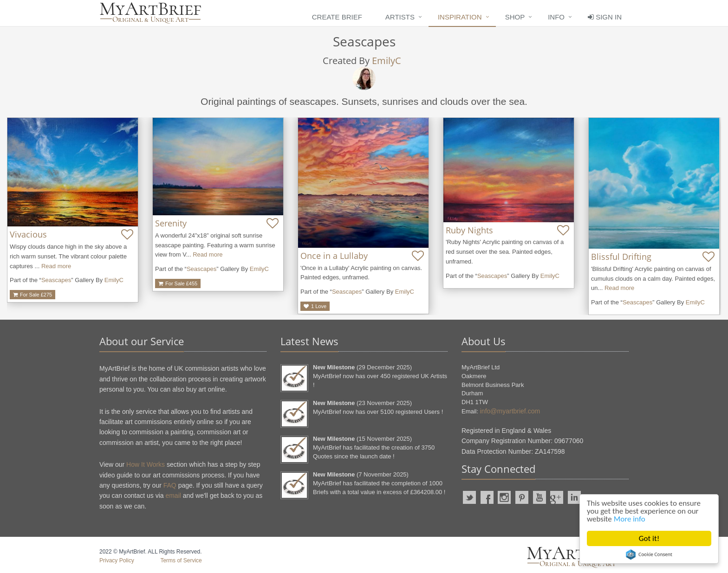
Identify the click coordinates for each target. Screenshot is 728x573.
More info (630, 519)
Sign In (605, 17)
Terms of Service (181, 560)
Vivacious (28, 234)
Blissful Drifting (621, 257)
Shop (515, 17)
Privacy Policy (117, 560)
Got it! (649, 538)
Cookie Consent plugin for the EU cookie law (649, 554)
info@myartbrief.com (510, 411)
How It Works (146, 464)
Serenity (171, 223)
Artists (400, 17)
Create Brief (337, 17)
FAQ (170, 485)
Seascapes (56, 280)
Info (556, 17)
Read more (56, 266)
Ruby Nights (469, 230)
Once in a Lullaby (334, 256)
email (173, 496)
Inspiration (460, 17)
